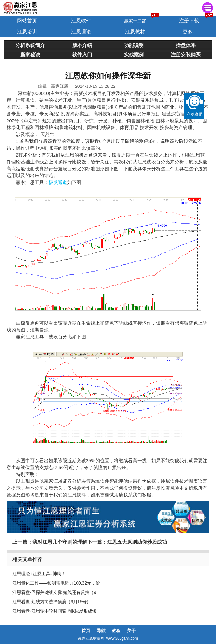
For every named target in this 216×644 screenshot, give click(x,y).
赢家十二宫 (135, 21)
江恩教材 (135, 32)
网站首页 (27, 21)
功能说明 (134, 45)
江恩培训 (27, 32)
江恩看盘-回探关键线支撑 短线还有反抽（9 (54, 592)
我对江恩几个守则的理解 (60, 542)
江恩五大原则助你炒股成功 (137, 542)
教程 (116, 631)
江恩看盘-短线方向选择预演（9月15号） (52, 602)
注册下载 (189, 21)
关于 (131, 631)
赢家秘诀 (30, 54)
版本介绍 (82, 45)
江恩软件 (81, 21)
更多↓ (189, 32)
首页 (86, 631)
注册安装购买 (186, 54)
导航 (101, 631)
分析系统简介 (30, 45)
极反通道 (58, 182)
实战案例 (134, 54)
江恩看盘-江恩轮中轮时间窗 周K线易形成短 (54, 611)
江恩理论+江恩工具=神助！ (39, 574)
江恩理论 (81, 32)
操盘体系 (186, 45)
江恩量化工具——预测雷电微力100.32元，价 (56, 583)
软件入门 (82, 54)
